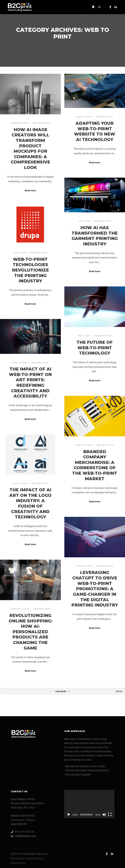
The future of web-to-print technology (95, 348)
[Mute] (104, 815)
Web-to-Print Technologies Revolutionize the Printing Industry (30, 270)
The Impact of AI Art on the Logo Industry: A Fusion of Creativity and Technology (30, 503)
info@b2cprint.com (23, 836)
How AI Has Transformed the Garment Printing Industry (95, 236)
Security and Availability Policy (27, 858)
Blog (35, 123)
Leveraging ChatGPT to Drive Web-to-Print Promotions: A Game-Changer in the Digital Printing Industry (95, 589)
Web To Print (44, 123)
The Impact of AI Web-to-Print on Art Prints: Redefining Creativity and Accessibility (30, 383)
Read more (30, 190)
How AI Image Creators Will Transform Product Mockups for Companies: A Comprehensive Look (30, 149)
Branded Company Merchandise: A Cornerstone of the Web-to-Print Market (95, 465)
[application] (89, 804)
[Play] (69, 815)
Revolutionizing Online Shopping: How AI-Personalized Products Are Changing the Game (30, 632)
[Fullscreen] (110, 815)
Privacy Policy (18, 863)
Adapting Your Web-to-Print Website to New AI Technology (95, 131)
